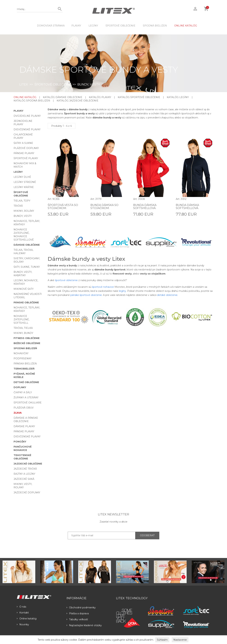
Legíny (93, 26)
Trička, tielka (23, 328)
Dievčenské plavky (27, 129)
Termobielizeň (24, 369)
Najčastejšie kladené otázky (84, 625)
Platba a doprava (78, 613)
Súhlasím (162, 640)
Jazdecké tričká (25, 469)
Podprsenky (23, 358)
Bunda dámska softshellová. (145, 207)
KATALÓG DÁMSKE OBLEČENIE (63, 97)
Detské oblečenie (26, 382)
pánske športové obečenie (86, 295)
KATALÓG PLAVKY (100, 97)
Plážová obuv (24, 408)
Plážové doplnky (26, 148)
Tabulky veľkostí (77, 619)
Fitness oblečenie (27, 338)
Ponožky (20, 442)
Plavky (76, 26)
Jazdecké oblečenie (28, 464)
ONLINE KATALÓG (186, 26)
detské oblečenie (167, 295)
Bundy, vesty (23, 216)
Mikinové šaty (24, 289)
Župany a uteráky (26, 397)
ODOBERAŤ (147, 535)
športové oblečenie (66, 280)
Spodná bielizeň (155, 26)
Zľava (18, 413)
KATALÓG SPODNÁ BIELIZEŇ (32, 101)
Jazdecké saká (24, 479)
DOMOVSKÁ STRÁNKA (51, 26)
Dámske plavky (24, 426)
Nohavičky (21, 353)
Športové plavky (26, 158)
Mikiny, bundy (23, 333)
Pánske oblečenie (26, 302)
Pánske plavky (24, 153)
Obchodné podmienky (81, 608)
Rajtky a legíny (24, 474)
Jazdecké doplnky (27, 493)
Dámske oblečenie (27, 245)
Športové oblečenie (120, 26)
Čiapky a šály (23, 392)
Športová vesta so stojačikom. (63, 207)
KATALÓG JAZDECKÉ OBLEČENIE (78, 101)
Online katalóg (27, 619)
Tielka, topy (22, 201)
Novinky (23, 624)
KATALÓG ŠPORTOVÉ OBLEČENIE (139, 97)
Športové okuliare (28, 403)
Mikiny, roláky (24, 211)
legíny (122, 291)
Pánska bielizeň (25, 364)
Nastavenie (180, 640)
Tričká (18, 206)
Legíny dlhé (22, 177)
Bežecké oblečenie (27, 343)
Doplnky (20, 387)
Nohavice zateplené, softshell (21, 319)
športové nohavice (103, 287)
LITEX (24, 84)
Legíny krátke (24, 187)
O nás (21, 607)
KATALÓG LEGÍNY (178, 97)
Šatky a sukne (23, 143)
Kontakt (23, 613)
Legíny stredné (25, 182)
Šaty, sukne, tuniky (27, 267)
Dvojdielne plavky (27, 116)
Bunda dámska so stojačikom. (104, 207)
